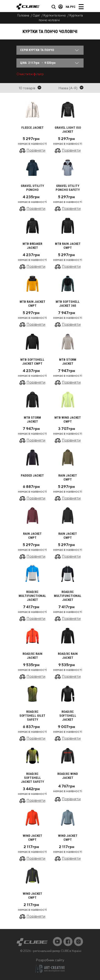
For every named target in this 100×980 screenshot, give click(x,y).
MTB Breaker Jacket (32, 246)
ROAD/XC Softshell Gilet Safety (32, 716)
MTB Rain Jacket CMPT (68, 246)
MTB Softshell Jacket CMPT (32, 362)
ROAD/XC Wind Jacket (68, 776)
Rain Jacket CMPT (68, 477)
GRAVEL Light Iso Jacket (68, 130)
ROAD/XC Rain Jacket (32, 656)
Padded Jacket (32, 475)
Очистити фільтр (30, 74)
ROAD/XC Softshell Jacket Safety (32, 778)
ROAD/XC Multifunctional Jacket (32, 596)
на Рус (71, 7)
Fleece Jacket (32, 128)
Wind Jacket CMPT (32, 838)
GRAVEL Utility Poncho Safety (68, 188)
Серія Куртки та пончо (37, 50)
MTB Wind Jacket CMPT (68, 419)
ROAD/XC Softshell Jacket (68, 716)
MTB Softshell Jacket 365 (68, 304)
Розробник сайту (50, 960)
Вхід (61, 7)
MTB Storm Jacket (68, 362)
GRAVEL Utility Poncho (32, 188)
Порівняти (36, 150)
